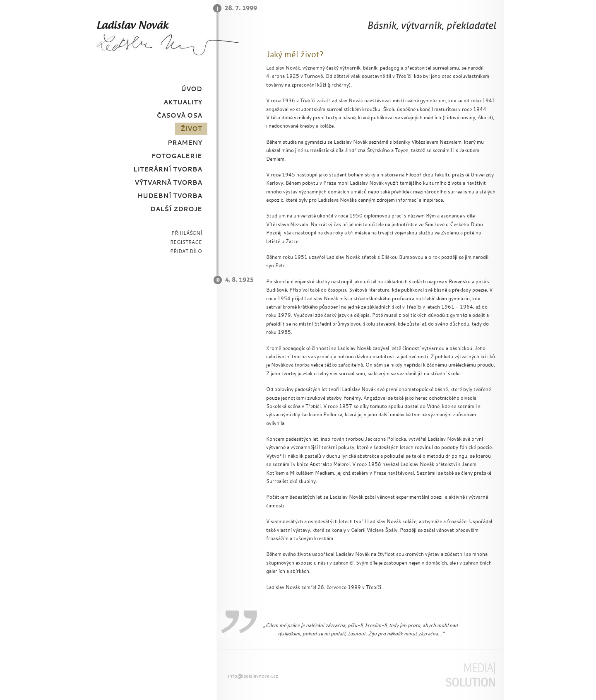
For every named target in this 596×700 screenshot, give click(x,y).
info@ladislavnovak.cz (253, 676)
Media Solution (470, 675)
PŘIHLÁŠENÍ (187, 233)
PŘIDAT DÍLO (186, 251)
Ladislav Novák (167, 37)
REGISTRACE (186, 242)
